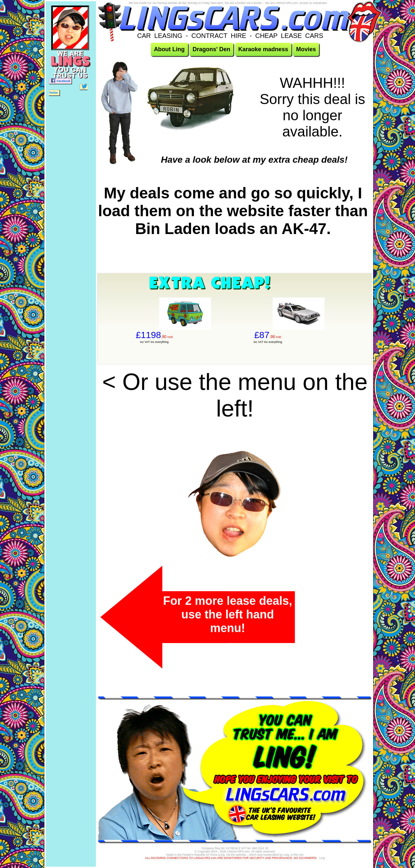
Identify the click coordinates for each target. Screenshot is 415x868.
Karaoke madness (263, 49)
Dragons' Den (211, 49)
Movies (306, 49)
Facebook (60, 81)
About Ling (169, 49)
